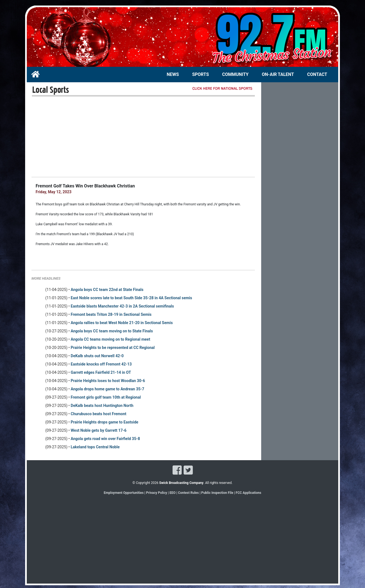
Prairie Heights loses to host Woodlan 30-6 (108, 381)
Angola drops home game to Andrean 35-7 (107, 389)
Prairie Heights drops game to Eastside (105, 422)
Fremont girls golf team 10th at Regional (106, 397)
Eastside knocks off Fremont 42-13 (101, 364)
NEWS (173, 74)
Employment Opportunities (124, 493)
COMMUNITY (236, 74)
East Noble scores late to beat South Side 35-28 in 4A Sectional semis (131, 298)
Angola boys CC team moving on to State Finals (112, 331)
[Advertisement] (143, 137)
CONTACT (317, 74)
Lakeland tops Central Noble (95, 447)
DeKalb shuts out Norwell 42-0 (97, 356)
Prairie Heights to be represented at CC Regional (113, 348)
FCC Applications (249, 493)
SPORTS (201, 74)
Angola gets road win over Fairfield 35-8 (105, 439)
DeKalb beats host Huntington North (102, 406)
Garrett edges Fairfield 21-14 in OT (101, 372)
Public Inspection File (217, 493)
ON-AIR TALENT (278, 74)
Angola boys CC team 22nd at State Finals (107, 290)
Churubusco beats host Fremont (99, 414)
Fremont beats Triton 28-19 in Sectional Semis (111, 314)
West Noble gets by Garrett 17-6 (99, 430)
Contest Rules (188, 493)
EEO (173, 493)
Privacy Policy (157, 493)
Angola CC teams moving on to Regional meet (110, 339)
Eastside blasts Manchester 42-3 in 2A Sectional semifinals (122, 306)
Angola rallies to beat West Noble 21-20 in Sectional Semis (122, 323)
